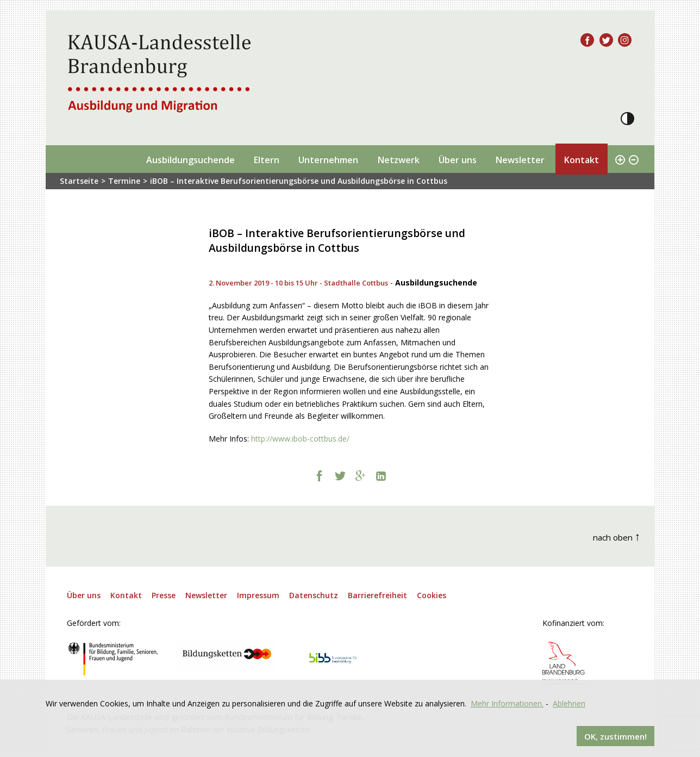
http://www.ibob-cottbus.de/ (300, 439)
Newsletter (520, 160)
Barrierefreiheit (377, 595)
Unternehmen (328, 160)
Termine (124, 181)
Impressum (258, 595)
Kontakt (581, 160)
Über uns (458, 160)
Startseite (79, 181)
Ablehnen (569, 703)
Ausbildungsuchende (190, 160)
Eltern (266, 160)
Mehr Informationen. (507, 703)
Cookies (432, 595)
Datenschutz (314, 595)
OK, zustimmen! (615, 736)
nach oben (617, 536)
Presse (164, 595)
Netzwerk (398, 160)
